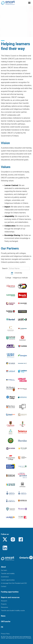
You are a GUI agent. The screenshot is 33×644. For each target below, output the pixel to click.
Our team (4, 570)
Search (16, 268)
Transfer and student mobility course (13, 610)
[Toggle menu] (29, 3)
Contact (4, 586)
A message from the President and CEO (14, 583)
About (3, 567)
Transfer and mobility (8, 573)
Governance (5, 577)
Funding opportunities (10, 592)
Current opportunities (8, 580)
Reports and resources (10, 597)
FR (2, 627)
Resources (4, 607)
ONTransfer (6, 621)
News (3, 616)
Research (4, 601)
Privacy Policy (5, 634)
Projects (4, 604)
